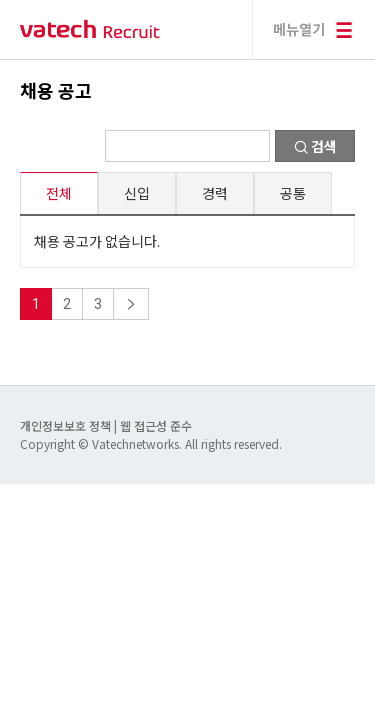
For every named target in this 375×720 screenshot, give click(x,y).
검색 (315, 146)
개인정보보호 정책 (67, 425)
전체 (59, 193)
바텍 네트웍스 (90, 29)
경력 (215, 193)
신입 (137, 193)
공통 (293, 193)
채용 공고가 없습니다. (97, 241)
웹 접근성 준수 (156, 425)
